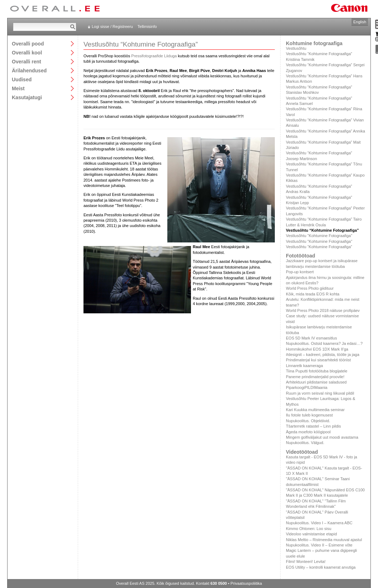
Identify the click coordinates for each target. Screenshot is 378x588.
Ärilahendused (29, 70)
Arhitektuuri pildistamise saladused (316, 382)
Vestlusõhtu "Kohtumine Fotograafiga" (319, 236)
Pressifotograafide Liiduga (154, 56)
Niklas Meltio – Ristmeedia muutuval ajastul (324, 540)
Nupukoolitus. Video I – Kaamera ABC (319, 523)
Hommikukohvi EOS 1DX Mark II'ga (317, 349)
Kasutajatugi (27, 97)
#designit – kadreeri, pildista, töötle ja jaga (323, 355)
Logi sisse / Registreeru (112, 26)
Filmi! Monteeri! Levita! (306, 562)
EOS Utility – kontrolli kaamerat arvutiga (321, 567)
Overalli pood (28, 44)
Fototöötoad (301, 256)
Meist (18, 88)
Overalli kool (27, 52)
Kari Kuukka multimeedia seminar (315, 410)
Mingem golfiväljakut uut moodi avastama (322, 437)
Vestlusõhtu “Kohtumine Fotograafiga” (319, 247)
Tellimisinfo (147, 26)
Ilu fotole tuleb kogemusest (309, 415)
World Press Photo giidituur (310, 288)
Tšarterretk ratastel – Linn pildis (313, 426)
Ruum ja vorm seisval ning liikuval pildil (320, 393)
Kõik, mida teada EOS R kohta (313, 294)
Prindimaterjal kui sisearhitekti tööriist (318, 360)
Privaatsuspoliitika (246, 583)
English (360, 22)
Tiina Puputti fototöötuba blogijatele (317, 371)
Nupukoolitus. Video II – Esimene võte (319, 545)
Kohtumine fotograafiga (314, 43)
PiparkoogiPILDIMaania (307, 387)
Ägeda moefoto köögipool (308, 432)
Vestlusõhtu (296, 48)
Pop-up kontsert (300, 272)
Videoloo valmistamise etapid (311, 534)
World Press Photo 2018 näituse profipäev (323, 310)
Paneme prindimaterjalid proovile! (315, 377)
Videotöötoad (302, 452)
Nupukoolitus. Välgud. (305, 443)
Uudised (22, 79)
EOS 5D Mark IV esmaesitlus (311, 338)
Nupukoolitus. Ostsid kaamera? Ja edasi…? (324, 343)
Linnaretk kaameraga (304, 366)
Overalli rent (27, 61)
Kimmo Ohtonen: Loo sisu (309, 529)
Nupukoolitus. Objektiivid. (308, 421)
